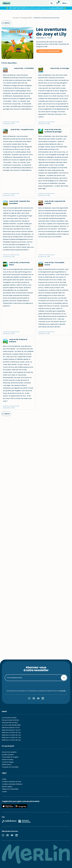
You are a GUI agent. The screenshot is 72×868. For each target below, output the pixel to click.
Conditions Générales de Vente (12, 782)
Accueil (15, 18)
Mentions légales (7, 787)
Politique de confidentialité (10, 789)
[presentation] (36, 686)
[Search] (52, 3)
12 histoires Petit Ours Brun (10, 723)
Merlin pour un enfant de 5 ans (11, 735)
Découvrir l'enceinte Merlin (49, 51)
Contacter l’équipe (8, 762)
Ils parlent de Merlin (8, 755)
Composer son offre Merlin (10, 767)
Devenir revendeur (8, 760)
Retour (6, 23)
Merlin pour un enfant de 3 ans (11, 732)
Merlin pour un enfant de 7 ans (11, 737)
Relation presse (7, 764)
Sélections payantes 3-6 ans (11, 728)
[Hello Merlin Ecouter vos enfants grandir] (6, 3)
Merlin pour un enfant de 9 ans (11, 740)
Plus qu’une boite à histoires (10, 720)
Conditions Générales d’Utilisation (12, 784)
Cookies (4, 792)
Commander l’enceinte (9, 718)
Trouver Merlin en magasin (10, 757)
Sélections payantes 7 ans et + (11, 730)
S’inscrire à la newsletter (9, 752)
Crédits (4, 779)
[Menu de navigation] (65, 3)
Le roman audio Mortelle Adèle (11, 725)
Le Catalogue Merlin (26, 18)
